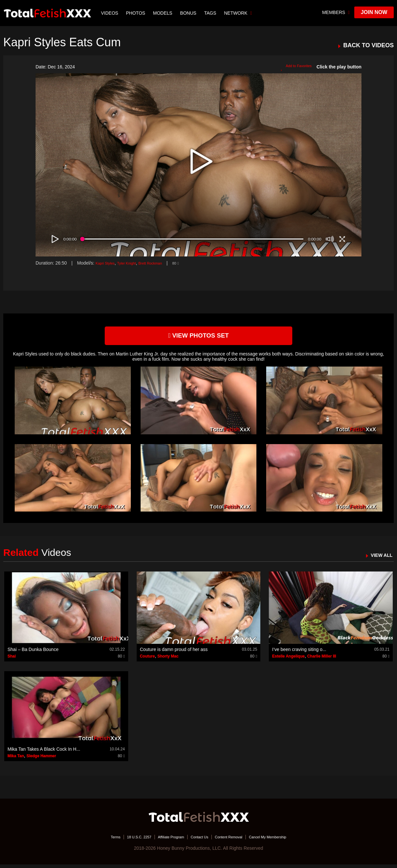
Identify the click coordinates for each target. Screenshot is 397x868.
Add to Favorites (292, 67)
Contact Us (199, 840)
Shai (12, 660)
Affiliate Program (164, 840)
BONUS (190, 13)
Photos (137, 13)
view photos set (199, 337)
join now (374, 12)
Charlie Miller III (322, 660)
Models (164, 13)
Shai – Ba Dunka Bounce (33, 653)
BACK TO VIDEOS (368, 45)
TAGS (212, 13)
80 (194, 263)
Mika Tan (16, 759)
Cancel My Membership (284, 840)
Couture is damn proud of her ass (174, 653)
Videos (111, 13)
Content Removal (235, 840)
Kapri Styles (108, 263)
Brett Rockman (164, 263)
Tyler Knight (134, 263)
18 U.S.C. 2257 (125, 840)
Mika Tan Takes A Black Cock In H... (44, 752)
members (336, 12)
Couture (147, 660)
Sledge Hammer (41, 759)
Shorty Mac (168, 660)
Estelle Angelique (288, 660)
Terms (96, 840)
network (239, 13)
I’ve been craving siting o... (299, 653)
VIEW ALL (379, 558)
